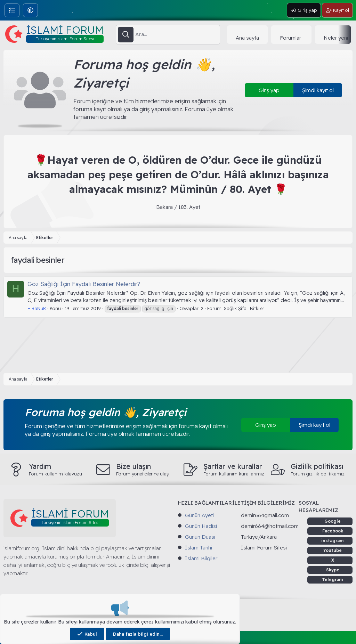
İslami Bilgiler (201, 558)
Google (333, 521)
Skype (333, 570)
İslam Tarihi (199, 548)
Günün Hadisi (201, 526)
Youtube (333, 550)
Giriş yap (269, 90)
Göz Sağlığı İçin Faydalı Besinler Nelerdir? (84, 284)
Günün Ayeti (199, 515)
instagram (333, 541)
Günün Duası (200, 537)
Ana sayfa (247, 38)
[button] (30, 10)
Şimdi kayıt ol (318, 90)
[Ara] (177, 34)
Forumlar (290, 38)
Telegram (333, 580)
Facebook (333, 531)
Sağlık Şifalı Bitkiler (244, 308)
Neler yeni (336, 38)
